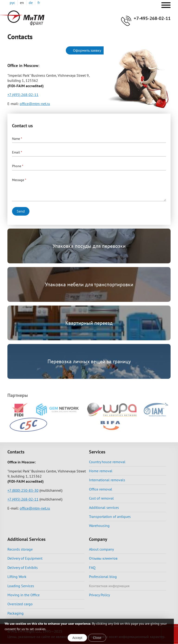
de (31, 3)
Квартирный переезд (89, 323)
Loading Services (21, 586)
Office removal (101, 489)
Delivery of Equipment (25, 558)
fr (39, 3)
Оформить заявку (87, 50)
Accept (77, 638)
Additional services (104, 507)
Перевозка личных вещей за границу (89, 361)
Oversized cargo (20, 604)
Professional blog (103, 577)
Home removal (101, 471)
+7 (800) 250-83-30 (23, 490)
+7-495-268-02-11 (152, 18)
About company (101, 549)
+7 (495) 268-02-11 (23, 95)
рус (12, 3)
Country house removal (107, 462)
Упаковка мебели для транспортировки (89, 284)
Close (97, 638)
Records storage (20, 549)
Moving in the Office (24, 595)
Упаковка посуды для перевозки (89, 246)
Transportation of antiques (110, 516)
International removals (107, 480)
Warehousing (99, 526)
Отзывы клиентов (103, 558)
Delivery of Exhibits (23, 567)
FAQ (92, 567)
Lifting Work (17, 577)
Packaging (16, 613)
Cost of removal (101, 498)
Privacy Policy (99, 595)
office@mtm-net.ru (35, 104)
